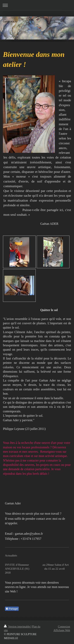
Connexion (64, 627)
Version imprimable (17, 627)
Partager (12, 609)
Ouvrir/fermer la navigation (37, 5)
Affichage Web (62, 630)
